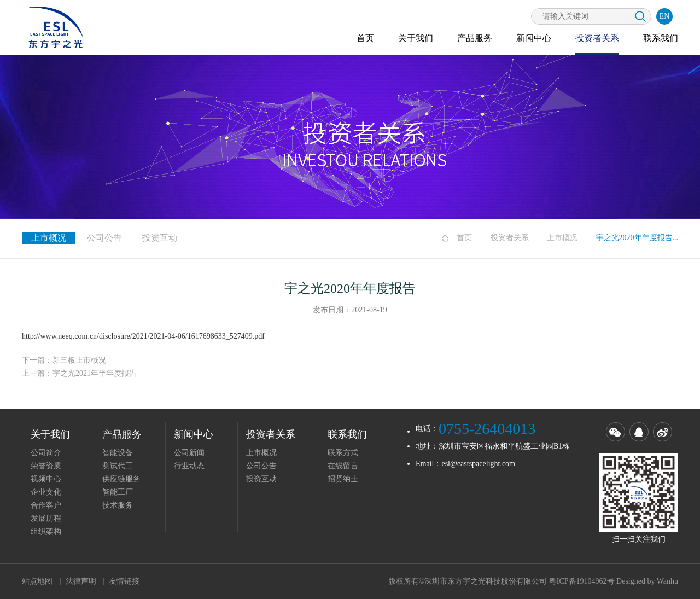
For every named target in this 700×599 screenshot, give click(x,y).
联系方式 (343, 453)
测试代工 (118, 466)
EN (665, 16)
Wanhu (667, 581)
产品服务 (475, 38)
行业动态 (189, 466)
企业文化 (46, 492)
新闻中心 (534, 38)
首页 (365, 38)
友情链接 (124, 581)
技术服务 (118, 505)
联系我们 (661, 38)
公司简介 (46, 453)
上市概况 (562, 238)
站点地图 (37, 581)
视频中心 (46, 479)
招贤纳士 (343, 479)
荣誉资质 (46, 466)
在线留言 (343, 466)
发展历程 (46, 518)
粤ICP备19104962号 (582, 581)
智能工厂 (118, 492)
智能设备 (118, 453)
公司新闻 (189, 453)
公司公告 (104, 238)
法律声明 (81, 581)
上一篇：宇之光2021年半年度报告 (79, 373)
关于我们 (416, 38)
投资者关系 (597, 38)
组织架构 (46, 531)
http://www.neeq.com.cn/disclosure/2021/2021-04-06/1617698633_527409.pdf (143, 336)
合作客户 (46, 505)
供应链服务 (121, 479)
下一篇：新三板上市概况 (64, 360)
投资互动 (160, 238)
